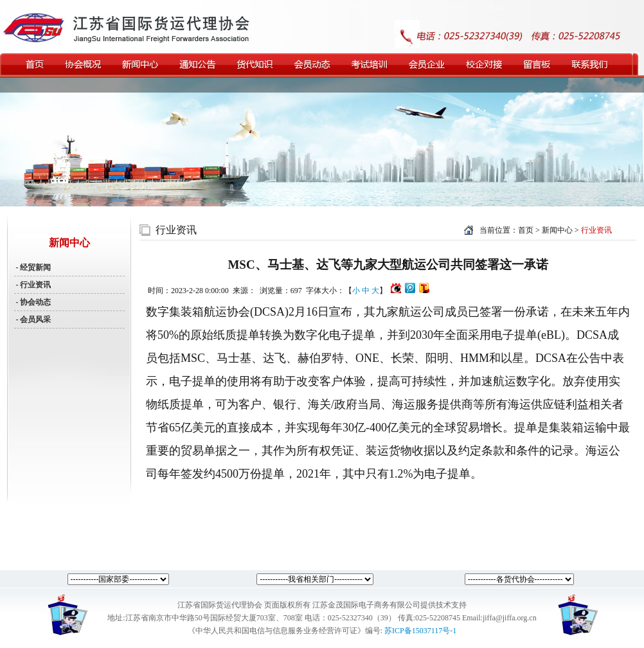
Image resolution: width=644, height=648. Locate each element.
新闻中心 (558, 230)
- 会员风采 (33, 319)
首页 (526, 230)
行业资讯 (176, 230)
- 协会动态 (33, 302)
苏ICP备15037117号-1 (420, 631)
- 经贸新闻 (33, 267)
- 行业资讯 (33, 285)
